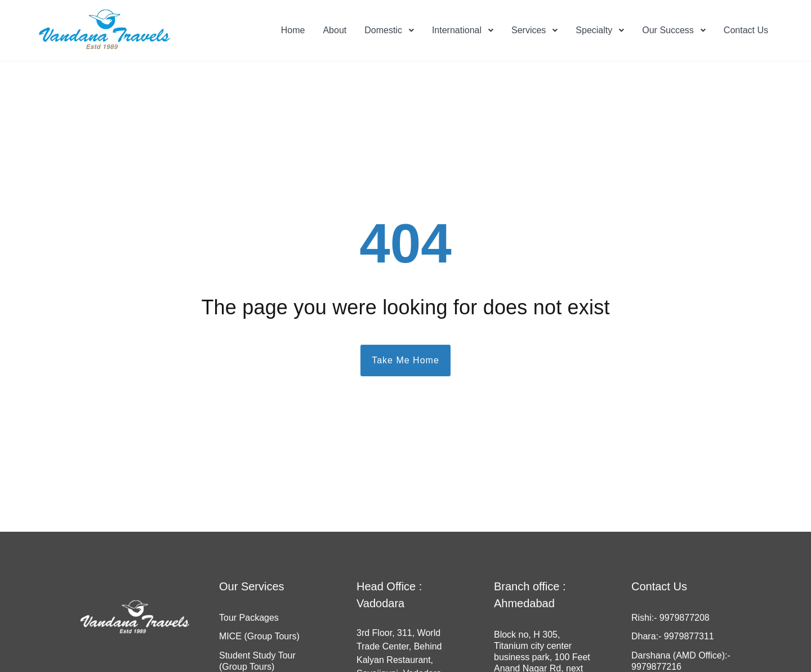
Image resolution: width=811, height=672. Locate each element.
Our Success (668, 30)
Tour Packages (249, 618)
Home (293, 30)
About (335, 30)
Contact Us (746, 30)
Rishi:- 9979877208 (670, 618)
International (457, 30)
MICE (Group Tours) (259, 636)
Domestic (383, 30)
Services (529, 30)
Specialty (594, 30)
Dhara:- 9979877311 (673, 636)
